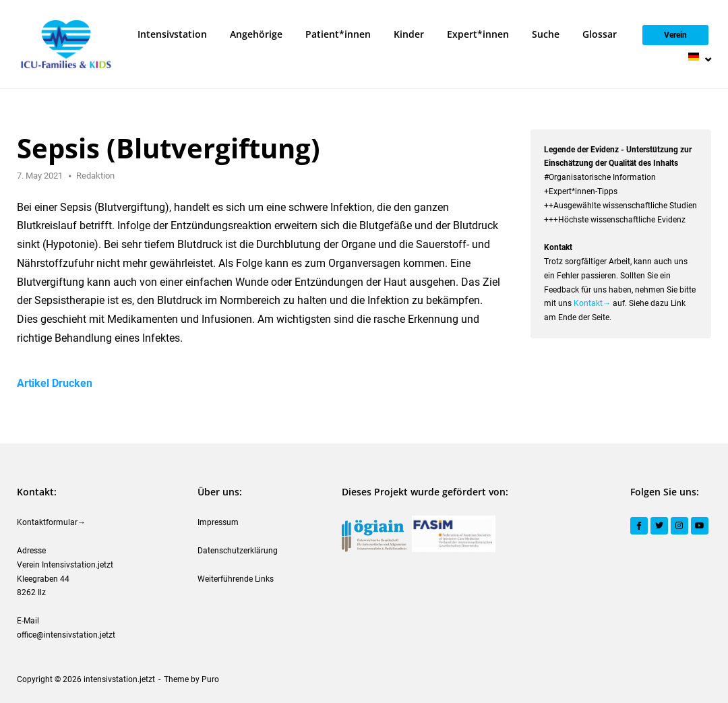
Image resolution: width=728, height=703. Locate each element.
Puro (210, 679)
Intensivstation (172, 34)
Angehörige (256, 34)
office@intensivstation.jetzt (66, 635)
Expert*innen (478, 34)
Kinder (409, 34)
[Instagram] (679, 526)
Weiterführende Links (236, 579)
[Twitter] (659, 526)
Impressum (218, 522)
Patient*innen (338, 34)
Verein (675, 35)
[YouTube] (700, 526)
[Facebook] (639, 526)
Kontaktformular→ (51, 522)
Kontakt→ (592, 303)
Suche (546, 34)
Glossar (600, 34)
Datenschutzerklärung (238, 551)
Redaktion (95, 176)
